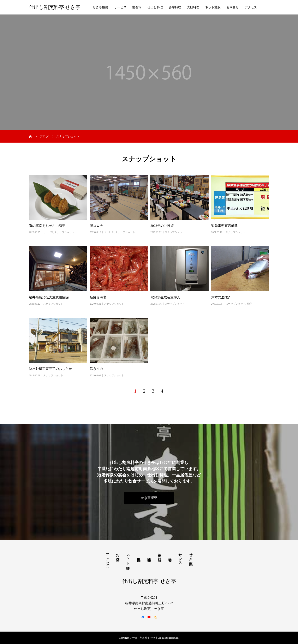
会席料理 (175, 7)
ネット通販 (213, 7)
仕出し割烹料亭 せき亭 (55, 7)
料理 (249, 304)
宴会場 (137, 7)
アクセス (251, 7)
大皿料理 (193, 7)
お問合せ (233, 7)
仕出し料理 (155, 7)
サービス (120, 7)
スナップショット (64, 232)
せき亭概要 (100, 7)
